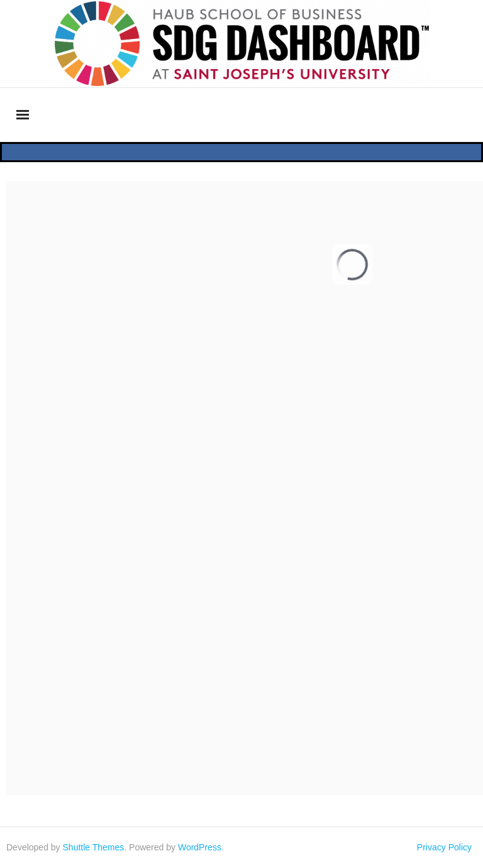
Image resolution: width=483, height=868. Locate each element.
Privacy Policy (444, 847)
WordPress (200, 847)
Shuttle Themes (94, 847)
